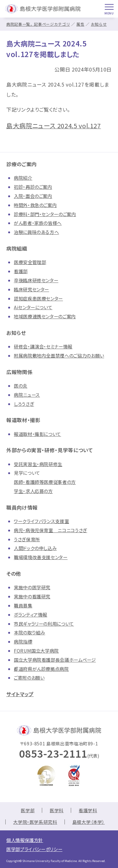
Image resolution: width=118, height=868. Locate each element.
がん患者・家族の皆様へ (38, 223)
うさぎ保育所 (27, 539)
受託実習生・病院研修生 (38, 464)
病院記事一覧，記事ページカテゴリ (38, 24)
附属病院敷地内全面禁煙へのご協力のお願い (59, 355)
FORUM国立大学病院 (36, 651)
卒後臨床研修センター (36, 280)
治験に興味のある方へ (36, 232)
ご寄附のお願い (29, 677)
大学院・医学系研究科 (35, 822)
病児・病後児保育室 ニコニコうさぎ (51, 530)
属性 (80, 24)
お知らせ (99, 24)
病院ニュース (27, 395)
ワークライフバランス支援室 (41, 521)
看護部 (21, 271)
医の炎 (21, 386)
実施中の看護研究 (32, 596)
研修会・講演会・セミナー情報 (43, 346)
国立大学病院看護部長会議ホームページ (55, 660)
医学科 (57, 810)
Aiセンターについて (33, 307)
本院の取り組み (29, 632)
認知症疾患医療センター (38, 298)
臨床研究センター (31, 289)
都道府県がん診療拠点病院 (41, 669)
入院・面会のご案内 (33, 196)
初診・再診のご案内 (33, 187)
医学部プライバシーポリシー (34, 849)
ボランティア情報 (31, 614)
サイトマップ (20, 694)
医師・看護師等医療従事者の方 (45, 482)
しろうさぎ (24, 404)
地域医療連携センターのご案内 (45, 316)
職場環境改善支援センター (41, 557)
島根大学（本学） (89, 822)
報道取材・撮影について (37, 434)
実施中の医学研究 (32, 587)
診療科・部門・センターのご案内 (45, 214)
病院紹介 (23, 178)
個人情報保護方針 (25, 840)
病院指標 (23, 641)
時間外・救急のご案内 (35, 205)
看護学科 (88, 810)
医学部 (28, 810)
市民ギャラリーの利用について (44, 624)
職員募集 (23, 605)
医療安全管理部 (30, 262)
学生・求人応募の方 (33, 491)
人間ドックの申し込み (35, 548)
